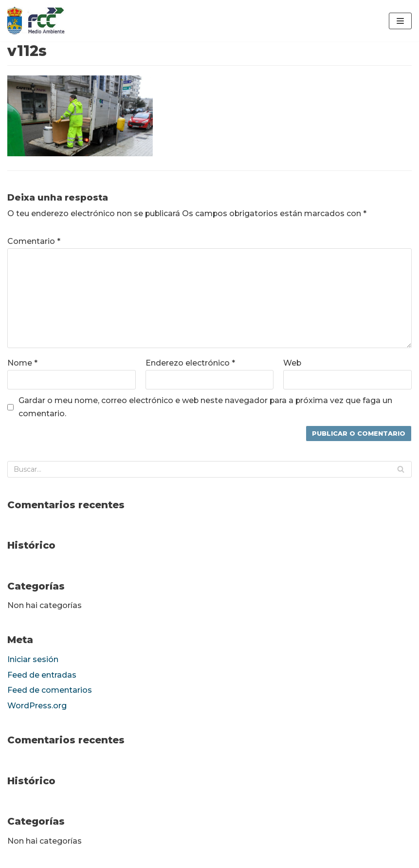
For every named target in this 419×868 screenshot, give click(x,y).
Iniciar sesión (33, 660)
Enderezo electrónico (190, 363)
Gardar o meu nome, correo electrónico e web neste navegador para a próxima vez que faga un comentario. (206, 407)
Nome (22, 363)
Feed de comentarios (50, 691)
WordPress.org (37, 707)
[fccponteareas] (36, 21)
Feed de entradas (42, 675)
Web (292, 363)
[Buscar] (209, 469)
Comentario (34, 241)
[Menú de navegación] (400, 21)
